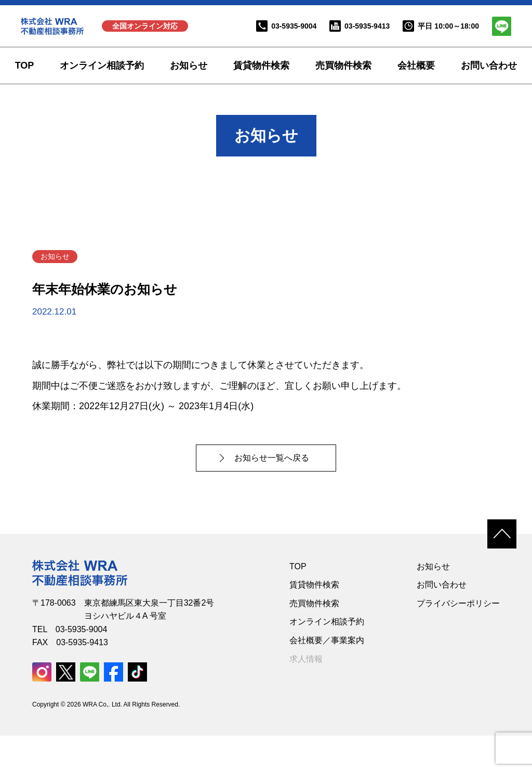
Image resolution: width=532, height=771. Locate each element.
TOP (25, 66)
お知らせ (189, 66)
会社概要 (416, 66)
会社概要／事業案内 (327, 675)
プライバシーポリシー (458, 638)
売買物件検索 (343, 66)
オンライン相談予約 (102, 66)
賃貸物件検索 (261, 66)
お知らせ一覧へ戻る (274, 493)
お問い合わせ (489, 66)
